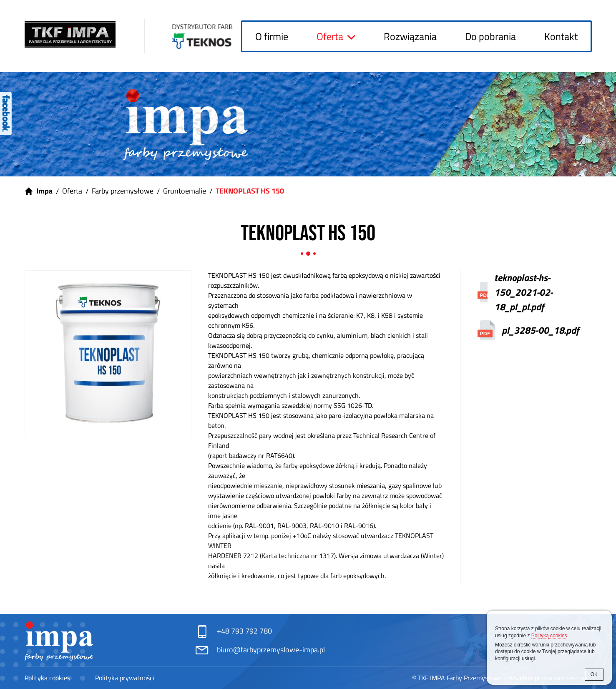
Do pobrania (490, 36)
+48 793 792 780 (244, 631)
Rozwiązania (410, 36)
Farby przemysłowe (123, 191)
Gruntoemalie (185, 191)
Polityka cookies (47, 678)
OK (594, 674)
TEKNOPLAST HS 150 (250, 191)
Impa (44, 191)
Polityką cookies (549, 636)
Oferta (330, 36)
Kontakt (561, 36)
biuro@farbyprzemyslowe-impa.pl (271, 650)
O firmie (272, 36)
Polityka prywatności (125, 678)
